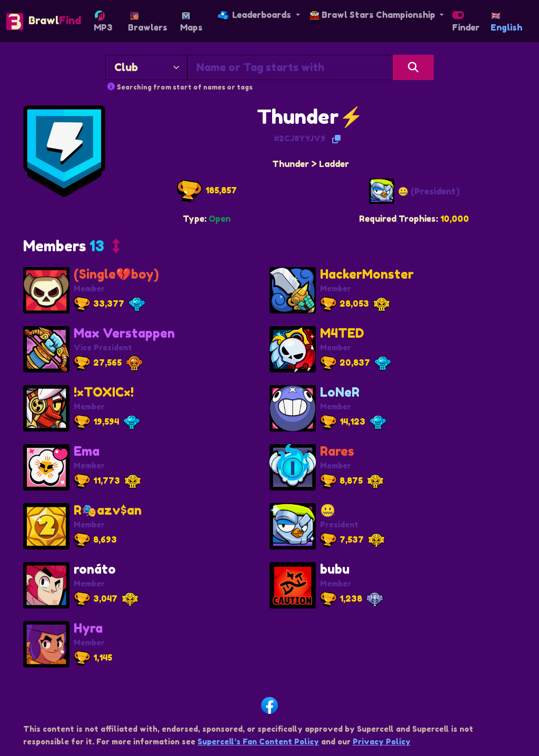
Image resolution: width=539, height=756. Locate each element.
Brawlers (148, 22)
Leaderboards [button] (255, 15)
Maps (191, 22)
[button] (71, 248)
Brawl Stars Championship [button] (373, 15)
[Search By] (146, 67)
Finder (466, 24)
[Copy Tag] (336, 139)
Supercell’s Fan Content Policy (258, 742)
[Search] (413, 67)
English (506, 23)
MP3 (103, 22)
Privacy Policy (382, 742)
